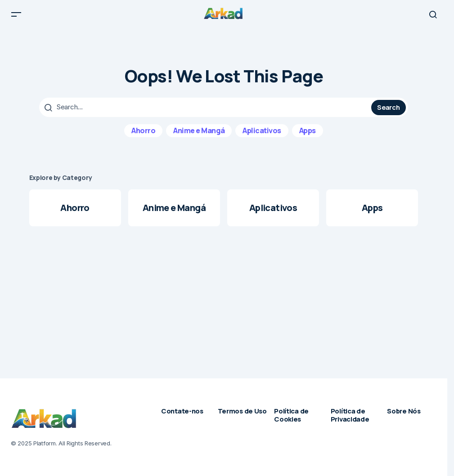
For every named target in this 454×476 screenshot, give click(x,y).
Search (388, 114)
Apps (308, 137)
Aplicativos (262, 137)
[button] (16, 18)
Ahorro (143, 137)
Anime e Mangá (199, 137)
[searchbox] (206, 114)
